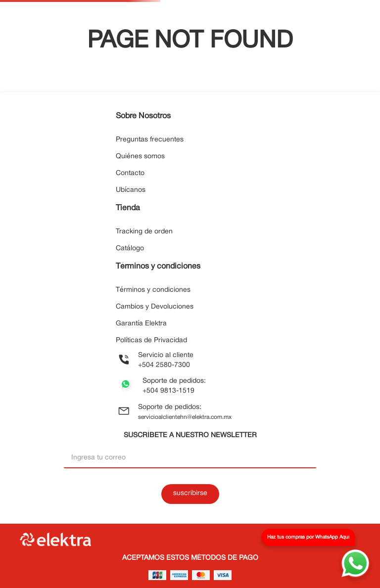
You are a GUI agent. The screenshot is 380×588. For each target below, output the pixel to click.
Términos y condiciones (153, 290)
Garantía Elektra (141, 324)
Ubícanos (131, 190)
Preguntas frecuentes (150, 140)
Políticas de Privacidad (151, 340)
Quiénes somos (140, 157)
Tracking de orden (144, 232)
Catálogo (130, 249)
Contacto (130, 173)
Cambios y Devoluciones (155, 307)
